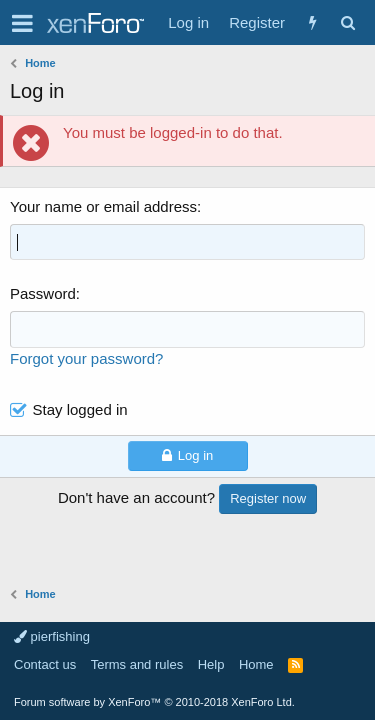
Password (43, 293)
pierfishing (52, 636)
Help (211, 664)
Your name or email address (103, 206)
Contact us (45, 664)
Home (256, 664)
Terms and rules (137, 664)
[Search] (347, 22)
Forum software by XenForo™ (154, 702)
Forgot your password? (86, 358)
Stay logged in (80, 409)
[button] (22, 23)
